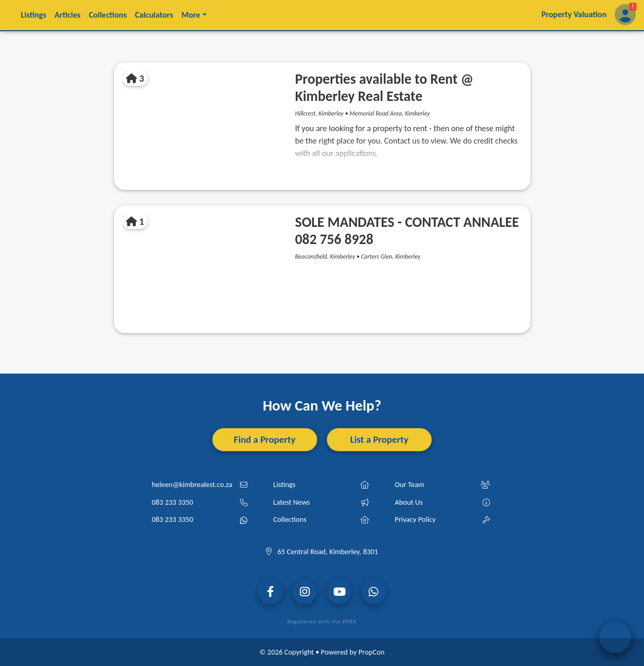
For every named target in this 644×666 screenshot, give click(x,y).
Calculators (154, 15)
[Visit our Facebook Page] (270, 592)
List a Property (380, 439)
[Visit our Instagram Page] (305, 592)
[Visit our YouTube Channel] (339, 592)
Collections (108, 15)
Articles (68, 15)
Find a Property (265, 439)
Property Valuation (574, 14)
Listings (34, 15)
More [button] (191, 15)
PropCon (371, 652)
